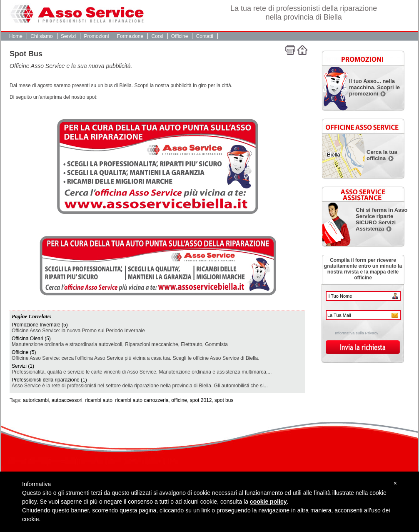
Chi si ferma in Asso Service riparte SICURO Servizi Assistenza (382, 219)
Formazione (130, 36)
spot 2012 (201, 400)
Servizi (68, 36)
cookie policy (268, 502)
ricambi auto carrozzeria (142, 400)
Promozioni (96, 36)
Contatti (205, 36)
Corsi (157, 36)
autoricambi (36, 400)
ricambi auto (99, 400)
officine (179, 400)
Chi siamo (41, 36)
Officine (180, 36)
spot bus (224, 400)
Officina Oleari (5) (31, 339)
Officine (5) (24, 352)
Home (16, 36)
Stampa (290, 50)
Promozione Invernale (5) (40, 325)
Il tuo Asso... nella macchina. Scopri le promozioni (374, 87)
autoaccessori (67, 400)
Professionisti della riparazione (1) (49, 380)
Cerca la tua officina (382, 155)
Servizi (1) (23, 366)
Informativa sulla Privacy (357, 333)
